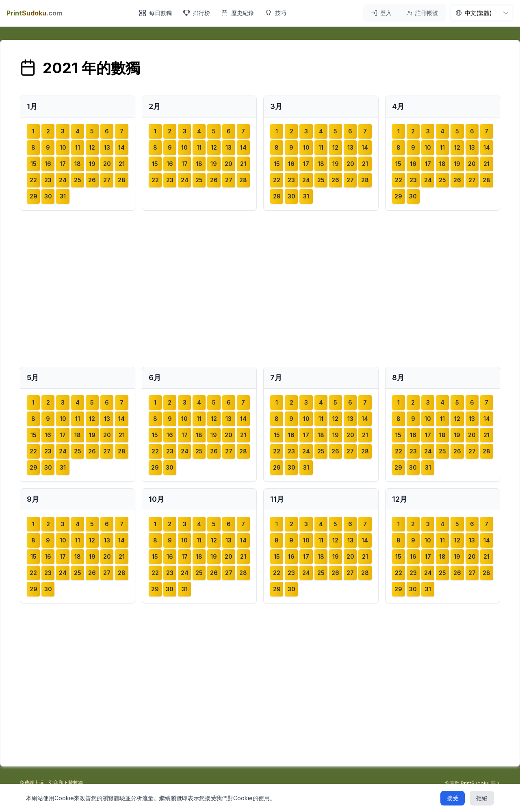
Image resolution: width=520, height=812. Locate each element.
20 (107, 164)
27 (107, 180)
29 (34, 196)
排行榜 (197, 13)
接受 (453, 798)
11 (78, 147)
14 (121, 147)
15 (34, 164)
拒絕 (482, 798)
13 (107, 147)
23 (48, 180)
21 (122, 164)
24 (63, 180)
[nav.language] (481, 13)
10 (63, 147)
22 (33, 180)
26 (92, 180)
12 (92, 147)
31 (63, 196)
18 (78, 164)
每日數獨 (156, 13)
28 (122, 180)
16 (48, 164)
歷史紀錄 (238, 13)
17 (63, 164)
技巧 (276, 13)
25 (78, 180)
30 (48, 196)
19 (92, 164)
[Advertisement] (260, 289)
